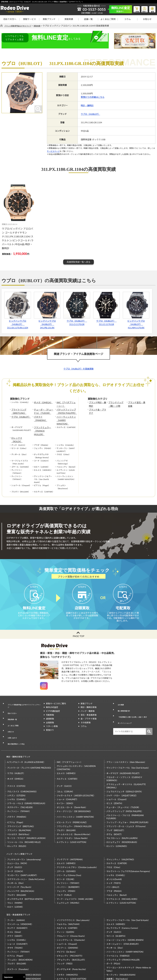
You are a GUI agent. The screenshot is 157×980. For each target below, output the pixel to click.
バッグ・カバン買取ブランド (18, 829)
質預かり (50, 724)
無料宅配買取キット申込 (16, 724)
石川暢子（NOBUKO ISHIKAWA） (72, 954)
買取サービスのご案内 (56, 698)
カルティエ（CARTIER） (68, 755)
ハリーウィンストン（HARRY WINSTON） (66, 416)
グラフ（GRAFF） (15, 907)
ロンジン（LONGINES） (117, 823)
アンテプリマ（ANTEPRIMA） (70, 833)
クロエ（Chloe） (114, 841)
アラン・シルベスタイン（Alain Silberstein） (126, 739)
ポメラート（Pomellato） (19, 940)
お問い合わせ (11, 720)
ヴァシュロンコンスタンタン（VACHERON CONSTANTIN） (76, 744)
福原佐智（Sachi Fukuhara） (119, 954)
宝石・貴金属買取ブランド (17, 887)
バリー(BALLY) (113, 861)
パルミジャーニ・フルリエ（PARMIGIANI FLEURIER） (125, 793)
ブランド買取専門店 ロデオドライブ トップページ (24, 699)
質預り (142, 9)
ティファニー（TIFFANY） (19, 788)
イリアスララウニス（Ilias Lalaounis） (74, 891)
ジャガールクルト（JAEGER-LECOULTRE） (76, 772)
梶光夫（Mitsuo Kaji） (17, 954)
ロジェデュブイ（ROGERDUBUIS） (122, 819)
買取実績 (69, 19)
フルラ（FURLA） (65, 869)
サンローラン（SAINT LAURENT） (23, 849)
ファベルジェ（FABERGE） (119, 927)
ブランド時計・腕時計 (97, 404)
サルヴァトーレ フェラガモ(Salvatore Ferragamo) (128, 845)
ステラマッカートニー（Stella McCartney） (27, 853)
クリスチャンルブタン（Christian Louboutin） (77, 841)
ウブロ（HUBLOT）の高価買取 (78, 369)
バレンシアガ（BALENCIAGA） (21, 865)
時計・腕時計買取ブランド (17, 735)
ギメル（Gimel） (15, 903)
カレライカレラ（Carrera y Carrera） (123, 899)
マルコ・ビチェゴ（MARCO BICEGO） (25, 946)
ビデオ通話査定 (53, 705)
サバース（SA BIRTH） (117, 907)
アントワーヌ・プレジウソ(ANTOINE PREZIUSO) (29, 744)
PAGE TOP (78, 630)
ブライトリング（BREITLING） (18, 410)
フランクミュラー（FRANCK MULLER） (43, 422)
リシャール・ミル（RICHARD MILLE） (25, 819)
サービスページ (53, 151)
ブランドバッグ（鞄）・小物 (115, 404)
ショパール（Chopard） (117, 776)
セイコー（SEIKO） (66, 780)
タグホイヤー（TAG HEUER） (21, 784)
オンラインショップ (124, 712)
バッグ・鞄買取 (88, 705)
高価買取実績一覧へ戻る (78, 262)
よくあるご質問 (108, 19)
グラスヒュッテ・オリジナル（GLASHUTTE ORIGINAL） (126, 762)
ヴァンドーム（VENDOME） (20, 895)
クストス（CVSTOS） (17, 763)
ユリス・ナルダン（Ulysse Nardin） (73, 815)
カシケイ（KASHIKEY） (18, 899)
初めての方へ (10, 19)
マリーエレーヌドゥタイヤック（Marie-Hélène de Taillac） (129, 940)
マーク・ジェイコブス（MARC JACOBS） (76, 873)
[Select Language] (14, 977)
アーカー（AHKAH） (17, 891)
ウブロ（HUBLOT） (90, 114)
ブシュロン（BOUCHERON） (21, 931)
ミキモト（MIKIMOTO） (68, 946)
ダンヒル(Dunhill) (114, 853)
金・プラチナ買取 (89, 713)
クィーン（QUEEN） (66, 903)
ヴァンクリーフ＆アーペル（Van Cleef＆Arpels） (128, 744)
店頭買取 (50, 713)
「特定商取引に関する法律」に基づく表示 (133, 707)
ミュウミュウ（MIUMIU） (69, 877)
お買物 (133, 9)
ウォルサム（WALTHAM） (69, 895)
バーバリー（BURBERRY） (69, 861)
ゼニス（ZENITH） (115, 780)
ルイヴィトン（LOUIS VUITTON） (72, 819)
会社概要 (119, 698)
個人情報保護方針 (123, 702)
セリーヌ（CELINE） (66, 853)
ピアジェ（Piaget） (16, 799)
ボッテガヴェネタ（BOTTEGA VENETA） (26, 873)
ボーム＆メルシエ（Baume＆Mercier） (74, 811)
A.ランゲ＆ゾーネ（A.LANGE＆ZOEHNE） (26, 739)
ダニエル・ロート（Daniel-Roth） (72, 784)
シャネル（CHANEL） (17, 776)
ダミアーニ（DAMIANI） (68, 919)
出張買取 (50, 717)
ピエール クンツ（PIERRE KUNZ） (72, 799)
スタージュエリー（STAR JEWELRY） (123, 915)
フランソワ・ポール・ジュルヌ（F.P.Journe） (127, 803)
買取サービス (29, 19)
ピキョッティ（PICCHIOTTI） (70, 927)
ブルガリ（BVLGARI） (67, 807)
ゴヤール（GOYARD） (67, 845)
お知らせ (147, 19)
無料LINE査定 (52, 702)
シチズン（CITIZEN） (17, 772)
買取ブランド (49, 19)
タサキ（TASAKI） (16, 919)
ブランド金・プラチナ (97, 410)
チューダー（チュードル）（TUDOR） (43, 410)
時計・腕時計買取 (89, 702)
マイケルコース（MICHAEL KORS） (123, 873)
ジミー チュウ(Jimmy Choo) (69, 849)
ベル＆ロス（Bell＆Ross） (19, 811)
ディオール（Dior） (16, 857)
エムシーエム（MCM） (18, 837)
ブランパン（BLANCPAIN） (20, 807)
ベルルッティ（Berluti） (117, 869)
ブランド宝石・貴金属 (136, 404)
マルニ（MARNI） (15, 877)
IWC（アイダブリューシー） (66, 404)
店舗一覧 (88, 19)
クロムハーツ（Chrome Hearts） (71, 907)
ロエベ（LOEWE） (16, 881)
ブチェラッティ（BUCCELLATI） (71, 931)
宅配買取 (50, 709)
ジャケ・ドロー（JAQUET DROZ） (122, 772)
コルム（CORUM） (65, 768)
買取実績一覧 (11, 709)
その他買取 (86, 717)
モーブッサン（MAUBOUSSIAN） (122, 946)
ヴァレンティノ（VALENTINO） (121, 833)
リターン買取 (52, 721)
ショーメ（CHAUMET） (68, 776)
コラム (128, 19)
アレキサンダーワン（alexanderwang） (25, 833)
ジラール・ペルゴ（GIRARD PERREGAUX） (27, 780)
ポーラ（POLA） (114, 935)
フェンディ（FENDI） (67, 865)
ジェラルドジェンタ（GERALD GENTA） (125, 768)
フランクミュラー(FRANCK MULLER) (123, 931)
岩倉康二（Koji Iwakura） (118, 950)
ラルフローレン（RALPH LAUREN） (123, 815)
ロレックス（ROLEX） (21, 427)
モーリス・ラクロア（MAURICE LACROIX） (27, 815)
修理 (152, 9)
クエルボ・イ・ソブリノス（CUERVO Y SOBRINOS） (124, 755)
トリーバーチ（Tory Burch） (20, 861)
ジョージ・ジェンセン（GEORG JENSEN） (126, 911)
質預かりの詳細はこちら (93, 97)
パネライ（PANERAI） (43, 415)
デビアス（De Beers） (67, 923)
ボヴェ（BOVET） (115, 811)
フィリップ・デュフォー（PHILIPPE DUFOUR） (128, 799)
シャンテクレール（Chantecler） (71, 911)
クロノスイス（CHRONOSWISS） (23, 768)
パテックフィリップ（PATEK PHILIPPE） (65, 410)
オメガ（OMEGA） (42, 402)
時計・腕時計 (87, 106)
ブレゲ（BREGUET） (116, 807)
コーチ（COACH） (16, 845)
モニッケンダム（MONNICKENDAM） (25, 950)
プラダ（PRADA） (115, 865)
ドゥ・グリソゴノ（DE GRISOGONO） (74, 788)
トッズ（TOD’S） (114, 857)
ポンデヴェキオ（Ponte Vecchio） (72, 940)
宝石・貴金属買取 (89, 709)
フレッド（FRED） (65, 935)
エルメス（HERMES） (67, 750)
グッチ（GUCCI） (65, 763)
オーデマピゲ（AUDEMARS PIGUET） (124, 750)
